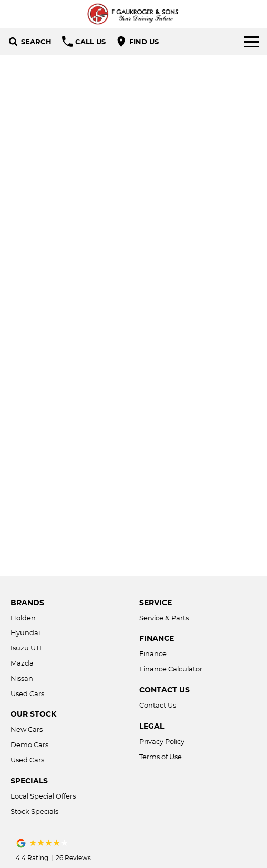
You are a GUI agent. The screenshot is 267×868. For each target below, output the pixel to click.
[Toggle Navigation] (252, 42)
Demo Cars (29, 744)
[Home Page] (133, 14)
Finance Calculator (171, 669)
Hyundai (25, 632)
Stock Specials (34, 811)
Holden (23, 618)
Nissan (22, 678)
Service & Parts (164, 618)
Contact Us (158, 705)
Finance (153, 653)
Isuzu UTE (27, 648)
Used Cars (27, 693)
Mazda (22, 663)
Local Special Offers (43, 796)
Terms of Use (161, 757)
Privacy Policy (162, 741)
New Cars (27, 729)
